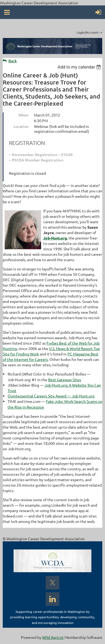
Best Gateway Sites (65, 380)
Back (13, 61)
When (24, 115)
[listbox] (80, 67)
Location (21, 126)
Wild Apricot (53, 637)
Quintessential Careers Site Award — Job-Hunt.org (51, 396)
